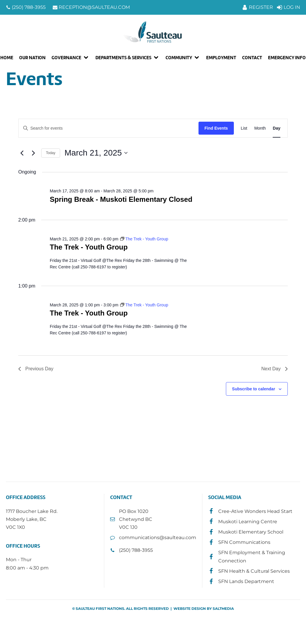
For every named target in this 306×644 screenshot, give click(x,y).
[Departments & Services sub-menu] (157, 58)
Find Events (216, 128)
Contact (252, 58)
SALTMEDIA (223, 609)
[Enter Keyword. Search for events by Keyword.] (109, 128)
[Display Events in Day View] (277, 128)
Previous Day (36, 369)
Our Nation (32, 58)
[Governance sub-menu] (87, 58)
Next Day (274, 369)
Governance (66, 58)
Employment (221, 58)
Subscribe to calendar (254, 389)
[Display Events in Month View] (260, 128)
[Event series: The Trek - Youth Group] (144, 239)
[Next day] (33, 153)
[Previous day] (22, 153)
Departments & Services (123, 58)
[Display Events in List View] (244, 128)
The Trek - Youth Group (89, 247)
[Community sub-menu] (198, 58)
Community (179, 58)
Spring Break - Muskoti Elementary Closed (121, 199)
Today (51, 153)
